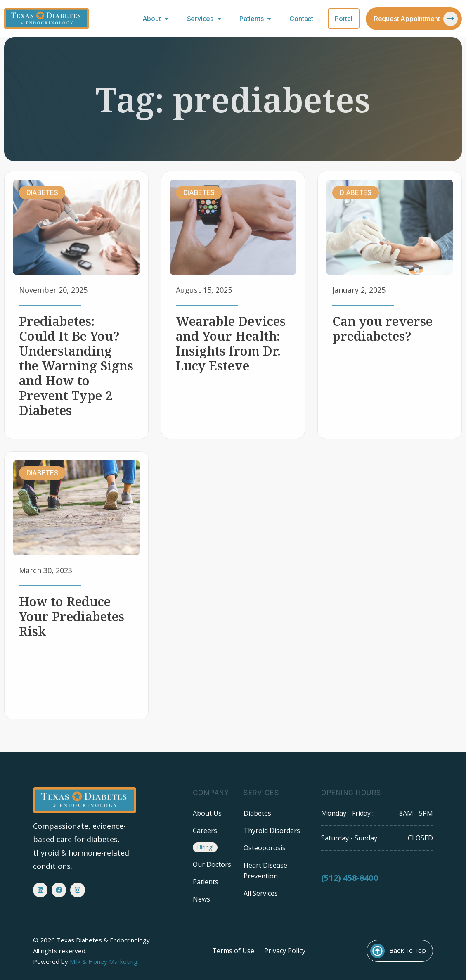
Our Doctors (212, 864)
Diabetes (257, 813)
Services (206, 19)
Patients (257, 19)
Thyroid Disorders (272, 831)
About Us (207, 813)
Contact (301, 19)
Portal (344, 19)
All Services (261, 893)
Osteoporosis (265, 848)
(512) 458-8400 (349, 885)
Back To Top (408, 950)
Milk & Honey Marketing (104, 961)
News (201, 899)
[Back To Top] (377, 951)
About (157, 19)
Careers (205, 831)
